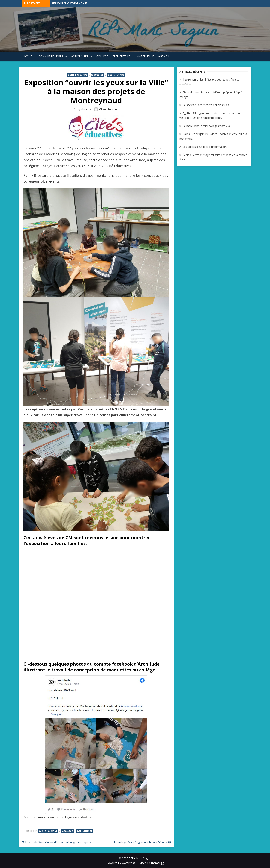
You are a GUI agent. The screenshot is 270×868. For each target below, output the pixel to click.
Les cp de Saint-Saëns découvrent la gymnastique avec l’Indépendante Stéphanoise (60, 842)
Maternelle (145, 56)
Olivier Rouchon (109, 109)
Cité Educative (78, 75)
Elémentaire (121, 56)
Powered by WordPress (121, 863)
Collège (102, 56)
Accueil (29, 56)
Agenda (164, 56)
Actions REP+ (81, 56)
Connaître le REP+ (52, 56)
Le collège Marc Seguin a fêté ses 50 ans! (141, 842)
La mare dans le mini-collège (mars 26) (206, 126)
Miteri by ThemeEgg (151, 863)
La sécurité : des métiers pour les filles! (206, 105)
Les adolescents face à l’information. (205, 147)
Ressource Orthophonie (69, 3)
